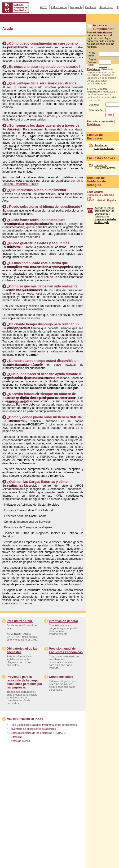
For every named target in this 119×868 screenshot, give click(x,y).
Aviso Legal (106, 7)
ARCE (44, 7)
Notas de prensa (20, 741)
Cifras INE (17, 737)
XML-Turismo (59, 7)
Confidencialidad (61, 677)
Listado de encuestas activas (105, 166)
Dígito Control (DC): (92, 62)
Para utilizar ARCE (20, 621)
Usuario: (94, 105)
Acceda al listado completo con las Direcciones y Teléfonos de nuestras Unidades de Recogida (105, 215)
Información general (63, 621)
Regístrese (94, 69)
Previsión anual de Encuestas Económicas (66, 650)
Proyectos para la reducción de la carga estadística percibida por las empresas (24, 682)
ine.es (39, 719)
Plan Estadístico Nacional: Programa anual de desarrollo (44, 725)
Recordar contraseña (100, 121)
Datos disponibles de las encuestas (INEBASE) (38, 733)
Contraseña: (96, 110)
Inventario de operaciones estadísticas (33, 729)
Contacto (90, 7)
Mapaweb (76, 7)
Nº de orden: (91, 54)
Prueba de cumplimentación (104, 147)
